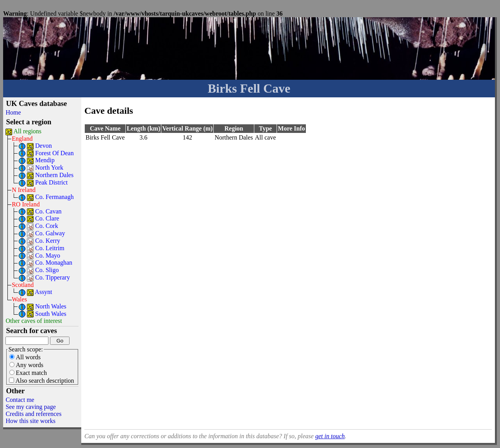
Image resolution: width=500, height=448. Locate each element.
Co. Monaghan (54, 263)
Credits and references (33, 414)
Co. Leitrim (50, 248)
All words (25, 357)
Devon (44, 146)
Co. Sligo (47, 270)
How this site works (30, 421)
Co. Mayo (48, 255)
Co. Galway (50, 233)
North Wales (51, 306)
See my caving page (30, 407)
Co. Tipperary (53, 277)
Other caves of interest (34, 321)
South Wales (51, 314)
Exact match (28, 373)
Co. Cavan (48, 211)
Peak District (51, 182)
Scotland (23, 285)
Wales (19, 299)
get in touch (330, 436)
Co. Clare (47, 218)
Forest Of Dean (54, 153)
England (22, 139)
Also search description (41, 381)
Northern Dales (54, 175)
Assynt (43, 292)
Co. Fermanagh (54, 197)
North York (49, 168)
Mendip (45, 160)
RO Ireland (26, 204)
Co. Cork (47, 226)
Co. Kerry (48, 241)
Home (13, 112)
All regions (28, 131)
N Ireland (24, 190)
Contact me (20, 400)
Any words (26, 365)
